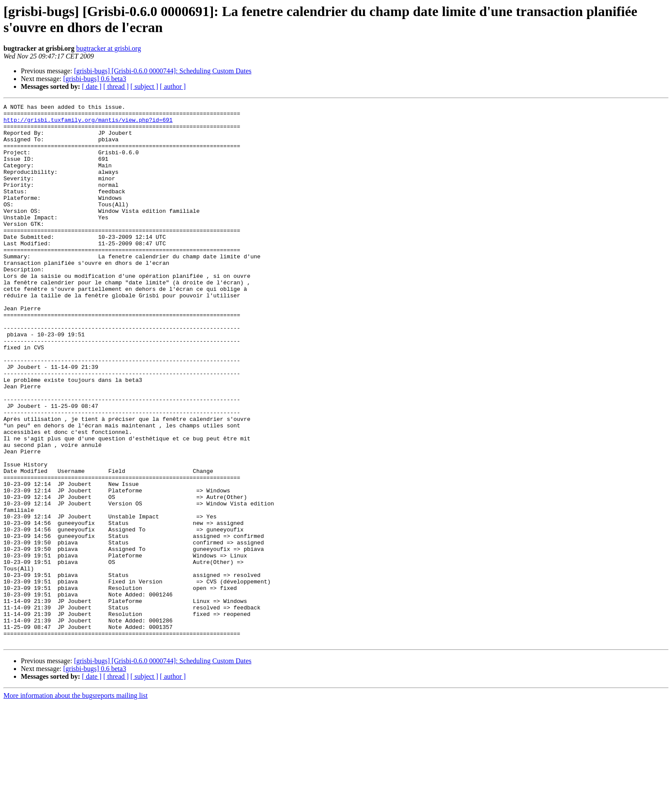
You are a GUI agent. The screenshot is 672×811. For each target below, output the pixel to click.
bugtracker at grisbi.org (109, 48)
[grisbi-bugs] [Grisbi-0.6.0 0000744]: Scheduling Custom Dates (163, 71)
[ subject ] (144, 86)
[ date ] (92, 86)
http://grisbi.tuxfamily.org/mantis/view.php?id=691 (88, 124)
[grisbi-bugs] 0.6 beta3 (95, 79)
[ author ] (173, 86)
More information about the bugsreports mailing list (75, 803)
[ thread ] (116, 86)
